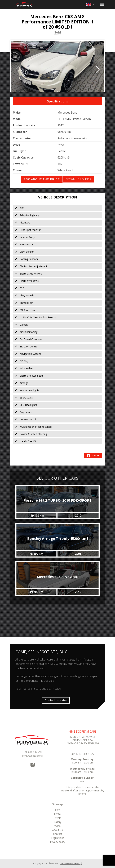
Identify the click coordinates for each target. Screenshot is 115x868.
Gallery (57, 822)
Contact (58, 834)
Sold (58, 33)
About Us (57, 830)
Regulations (57, 838)
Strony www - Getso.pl (71, 863)
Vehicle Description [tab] (58, 197)
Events (58, 818)
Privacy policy (58, 842)
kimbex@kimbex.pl (33, 756)
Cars (58, 810)
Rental (58, 814)
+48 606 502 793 (33, 752)
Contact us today (56, 700)
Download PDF (79, 179)
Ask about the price (42, 179)
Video (57, 826)
